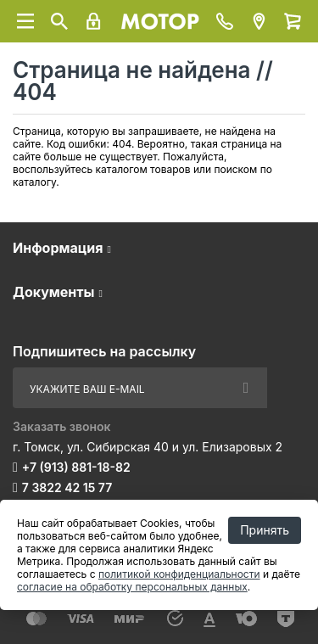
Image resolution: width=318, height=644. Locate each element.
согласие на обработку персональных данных (132, 587)
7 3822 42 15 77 (67, 487)
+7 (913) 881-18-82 (76, 467)
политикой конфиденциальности (179, 574)
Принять (265, 530)
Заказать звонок (62, 426)
